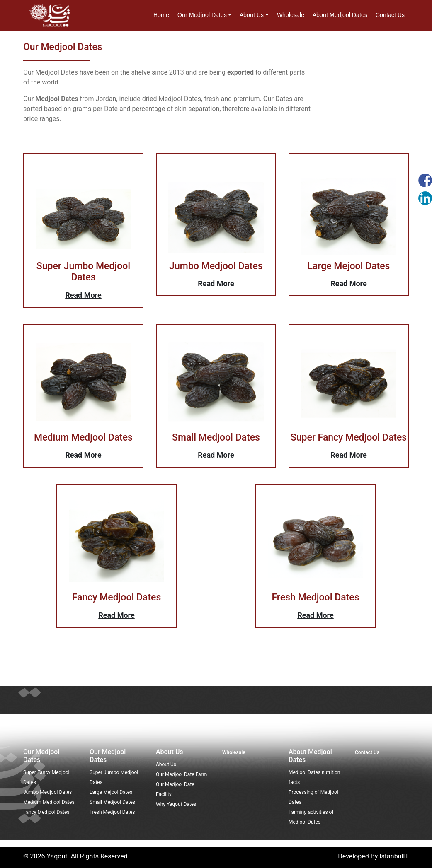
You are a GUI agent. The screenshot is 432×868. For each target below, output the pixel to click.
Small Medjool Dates (112, 802)
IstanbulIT (394, 856)
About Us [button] (252, 16)
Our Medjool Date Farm (181, 774)
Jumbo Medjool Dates (47, 792)
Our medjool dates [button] (202, 16)
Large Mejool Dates (111, 792)
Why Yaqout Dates (176, 804)
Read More (83, 295)
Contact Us (390, 16)
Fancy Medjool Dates (46, 812)
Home (161, 16)
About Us (166, 764)
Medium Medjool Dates (49, 802)
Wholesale (291, 16)
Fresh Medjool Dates (112, 812)
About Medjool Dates (340, 16)
